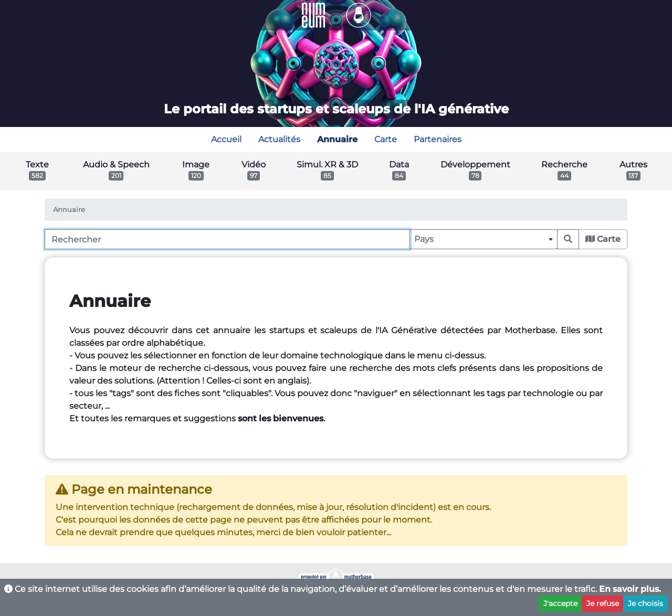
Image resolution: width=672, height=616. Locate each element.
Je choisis (645, 603)
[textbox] (484, 239)
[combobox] (484, 239)
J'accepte (560, 603)
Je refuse (603, 603)
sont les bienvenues (281, 418)
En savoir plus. (630, 589)
